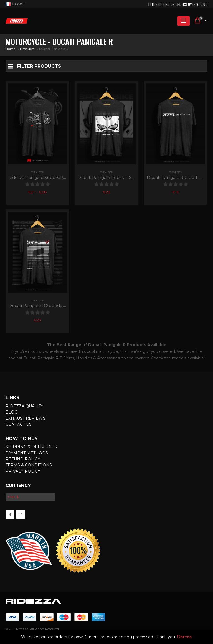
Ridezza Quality (24, 406)
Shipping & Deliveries (31, 447)
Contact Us (19, 424)
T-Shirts (37, 172)
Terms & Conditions (29, 465)
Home (10, 49)
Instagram (21, 514)
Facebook (10, 514)
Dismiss (184, 637)
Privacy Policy (23, 471)
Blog (12, 412)
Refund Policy (23, 459)
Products (27, 49)
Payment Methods (27, 453)
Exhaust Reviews (26, 418)
